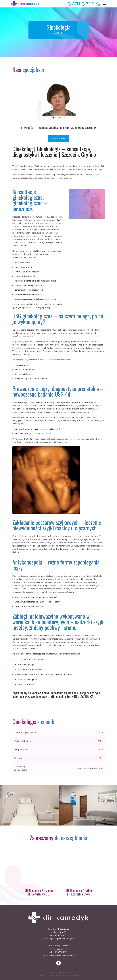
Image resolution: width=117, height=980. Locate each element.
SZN (74, 4)
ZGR (88, 4)
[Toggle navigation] (104, 4)
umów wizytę (59, 138)
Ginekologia (59, 29)
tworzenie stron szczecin (67, 976)
